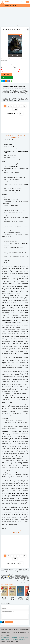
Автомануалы (22, 640)
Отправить (9, 622)
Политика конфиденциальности (20, 637)
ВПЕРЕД (15, 109)
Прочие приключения (15, 59)
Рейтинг (3, 640)
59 (25, 106)
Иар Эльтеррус (9, 64)
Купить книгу (7, 78)
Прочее (6, 59)
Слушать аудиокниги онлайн (12, 640)
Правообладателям (6, 637)
